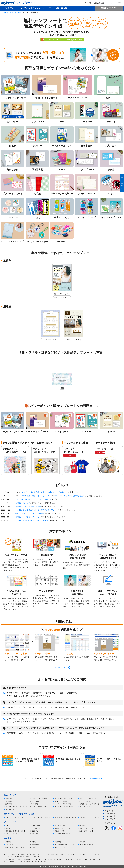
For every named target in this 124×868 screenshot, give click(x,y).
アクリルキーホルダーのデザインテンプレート (33, 499)
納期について (59, 831)
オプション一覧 (85, 807)
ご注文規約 (9, 844)
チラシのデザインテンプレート (65, 817)
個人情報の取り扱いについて (65, 844)
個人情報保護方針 (36, 844)
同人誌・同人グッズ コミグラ (89, 804)
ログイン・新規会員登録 (93, 3)
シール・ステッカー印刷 (88, 798)
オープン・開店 (73, 340)
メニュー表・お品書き (50, 340)
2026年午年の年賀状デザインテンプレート (32, 521)
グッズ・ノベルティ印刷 (63, 804)
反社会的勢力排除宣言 (87, 844)
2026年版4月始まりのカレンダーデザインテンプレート (36, 510)
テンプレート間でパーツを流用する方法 (69, 496)
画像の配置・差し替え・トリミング (36, 496)
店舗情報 (33, 842)
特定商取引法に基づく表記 (15, 847)
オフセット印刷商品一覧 (39, 807)
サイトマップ (110, 819)
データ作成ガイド (36, 828)
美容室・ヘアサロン (62, 298)
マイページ (109, 811)
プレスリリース (60, 847)
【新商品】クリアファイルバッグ (28, 517)
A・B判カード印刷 (61, 801)
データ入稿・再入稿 (58, 8)
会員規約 (82, 842)
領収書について (35, 834)
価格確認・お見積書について (15, 831)
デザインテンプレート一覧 (15, 817)
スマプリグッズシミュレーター (17, 807)
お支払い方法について (13, 834)
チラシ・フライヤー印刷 (39, 798)
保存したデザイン (109, 8)
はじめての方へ (35, 826)
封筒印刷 (8, 804)
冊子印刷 (8, 801)
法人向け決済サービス (62, 834)
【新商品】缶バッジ (23, 503)
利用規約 (58, 842)
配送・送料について (86, 831)
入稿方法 (8, 828)
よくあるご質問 (60, 826)
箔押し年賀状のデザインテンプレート (30, 513)
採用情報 (33, 847)
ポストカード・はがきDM (64, 798)
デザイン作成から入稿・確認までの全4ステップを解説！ (44, 492)
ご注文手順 (34, 831)
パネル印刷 (34, 804)
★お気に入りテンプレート (32, 8)
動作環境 (82, 826)
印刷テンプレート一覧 (62, 828)
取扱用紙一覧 (10, 809)
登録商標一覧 (95, 778)
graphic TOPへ (115, 3)
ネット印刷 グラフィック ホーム (12, 13)
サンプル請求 (110, 816)
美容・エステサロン (62, 294)
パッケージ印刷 (85, 801)
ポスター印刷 (35, 801)
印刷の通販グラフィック (12, 860)
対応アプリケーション (87, 828)
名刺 (62, 388)
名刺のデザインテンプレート (40, 817)
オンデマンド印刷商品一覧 (64, 807)
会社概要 (8, 842)
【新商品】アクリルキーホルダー (28, 506)
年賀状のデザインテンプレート (90, 817)
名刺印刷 (8, 798)
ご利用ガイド (9, 8)
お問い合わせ (110, 814)
